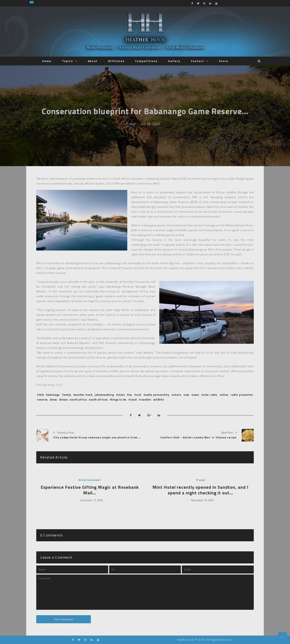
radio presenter (242, 395)
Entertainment (90, 480)
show (53, 399)
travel (133, 399)
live (130, 395)
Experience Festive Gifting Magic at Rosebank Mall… (90, 490)
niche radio (209, 395)
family (67, 395)
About (93, 61)
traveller (145, 399)
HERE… (61, 385)
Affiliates (116, 61)
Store (224, 61)
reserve (42, 399)
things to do (118, 399)
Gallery (174, 61)
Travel (130, 124)
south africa (78, 399)
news (195, 395)
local (138, 395)
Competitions (146, 61)
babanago (53, 395)
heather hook (83, 395)
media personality (156, 395)
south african (98, 399)
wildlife (159, 399)
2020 (40, 395)
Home (47, 61)
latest (120, 395)
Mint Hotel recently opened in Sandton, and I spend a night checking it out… (200, 490)
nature (176, 395)
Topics (67, 61)
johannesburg (104, 395)
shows (63, 399)
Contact (197, 61)
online (224, 395)
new (186, 395)
